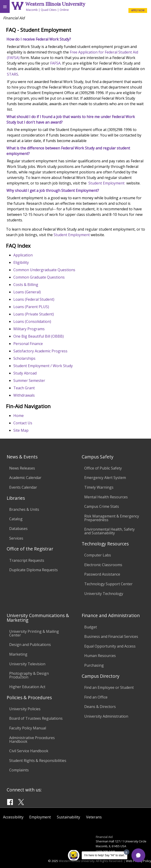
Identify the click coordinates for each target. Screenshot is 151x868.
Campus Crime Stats (102, 506)
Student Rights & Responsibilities (38, 761)
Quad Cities (49, 10)
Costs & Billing (26, 285)
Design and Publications (30, 645)
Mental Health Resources (106, 497)
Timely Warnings (99, 487)
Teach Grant (24, 388)
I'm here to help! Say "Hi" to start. (105, 855)
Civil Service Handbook (29, 751)
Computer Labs (98, 555)
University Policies (25, 709)
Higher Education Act (27, 687)
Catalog (16, 519)
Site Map (21, 430)
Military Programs (29, 329)
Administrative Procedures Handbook (32, 740)
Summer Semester (29, 380)
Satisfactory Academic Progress (40, 351)
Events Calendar (23, 487)
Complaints (19, 770)
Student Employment (106, 183)
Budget (91, 627)
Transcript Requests (27, 560)
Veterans (94, 817)
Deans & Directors (100, 707)
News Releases (22, 468)
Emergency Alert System (105, 478)
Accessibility (13, 817)
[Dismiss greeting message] (127, 852)
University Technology (104, 594)
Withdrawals (24, 395)
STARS (13, 74)
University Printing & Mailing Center (34, 633)
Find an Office (96, 697)
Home (19, 416)
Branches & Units (24, 509)
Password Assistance (102, 574)
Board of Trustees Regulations (36, 718)
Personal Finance (28, 344)
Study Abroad (25, 373)
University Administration (106, 716)
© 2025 (53, 861)
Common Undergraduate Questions (44, 270)
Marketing (18, 654)
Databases (18, 529)
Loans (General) (27, 292)
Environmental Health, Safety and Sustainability (109, 531)
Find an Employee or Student (109, 687)
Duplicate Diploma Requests (33, 570)
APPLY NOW (138, 10)
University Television (27, 664)
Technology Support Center (108, 584)
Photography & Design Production (29, 675)
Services (16, 538)
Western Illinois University (55, 4)
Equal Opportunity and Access (110, 646)
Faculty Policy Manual (28, 728)
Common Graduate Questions (39, 277)
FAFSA (55, 63)
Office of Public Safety (103, 468)
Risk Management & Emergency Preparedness (112, 518)
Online (64, 10)
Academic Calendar (25, 478)
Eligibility (21, 262)
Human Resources (100, 656)
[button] (138, 855)
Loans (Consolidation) (32, 321)
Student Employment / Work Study (43, 366)
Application (23, 255)
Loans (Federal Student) (34, 299)
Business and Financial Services (111, 636)
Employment (40, 817)
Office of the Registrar (30, 549)
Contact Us (23, 423)
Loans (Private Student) (34, 314)
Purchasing (94, 665)
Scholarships (24, 358)
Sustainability (68, 817)
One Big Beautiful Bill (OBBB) (39, 336)
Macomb (32, 10)
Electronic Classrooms (103, 565)
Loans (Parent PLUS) (31, 307)
